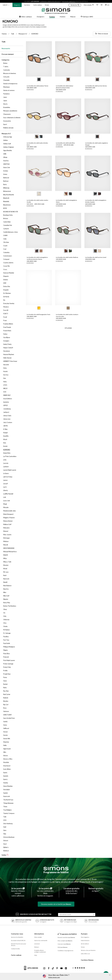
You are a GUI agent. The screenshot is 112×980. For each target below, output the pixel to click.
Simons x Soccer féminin (88, 950)
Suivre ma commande (41, 940)
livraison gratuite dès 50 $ (50, 1)
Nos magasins (85, 937)
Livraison (37, 944)
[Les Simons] (56, 868)
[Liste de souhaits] (97, 5)
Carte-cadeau (37, 5)
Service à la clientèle (17, 937)
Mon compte (89, 5)
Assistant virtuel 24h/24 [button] (18, 940)
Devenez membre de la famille (56, 904)
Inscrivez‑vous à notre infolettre (34, 914)
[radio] (39, 79)
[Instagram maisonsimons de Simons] (44, 968)
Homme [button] (63, 17)
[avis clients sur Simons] (78, 968)
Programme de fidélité (56, 872)
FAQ (36, 955)
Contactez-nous (17, 934)
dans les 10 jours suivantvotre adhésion (18, 892)
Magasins (17, 5)
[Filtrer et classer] (102, 34)
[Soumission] (94, 915)
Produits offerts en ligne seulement (40, 951)
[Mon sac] (107, 5)
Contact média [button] (15, 949)
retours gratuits (69, 1)
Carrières (27, 5)
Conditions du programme (65, 951)
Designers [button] (41, 17)
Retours (37, 947)
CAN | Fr (5, 5)
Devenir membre (66, 937)
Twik (3, 42)
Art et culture (85, 944)
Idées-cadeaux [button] (25, 17)
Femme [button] (52, 17)
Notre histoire (85, 940)
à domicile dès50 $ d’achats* (71, 891)
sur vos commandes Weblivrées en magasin (45, 892)
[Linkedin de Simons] (66, 968)
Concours (64, 944)
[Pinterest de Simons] (57, 968)
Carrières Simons (87, 960)
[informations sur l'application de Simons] (32, 969)
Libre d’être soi (85, 954)
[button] (75, 5)
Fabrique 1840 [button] (87, 17)
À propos (84, 934)
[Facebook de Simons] (49, 968)
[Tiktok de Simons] (53, 968)
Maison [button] (73, 17)
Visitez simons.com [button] (54, 977)
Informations (39, 934)
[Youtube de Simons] (61, 968)
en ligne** (96, 890)
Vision (47, 5)
